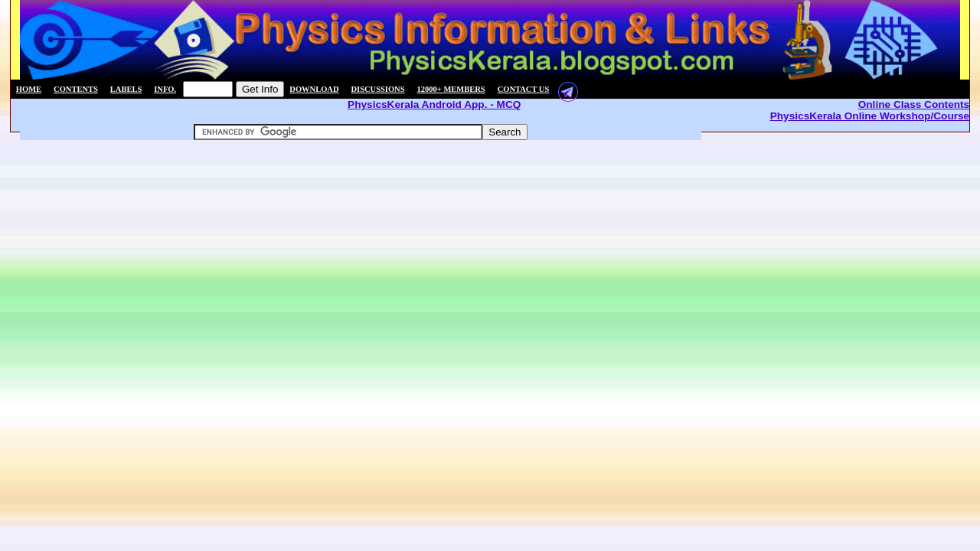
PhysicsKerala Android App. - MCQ (434, 104)
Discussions (378, 89)
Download (314, 89)
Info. (165, 89)
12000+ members (451, 89)
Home (29, 89)
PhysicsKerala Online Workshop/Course (870, 116)
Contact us (524, 89)
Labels (126, 89)
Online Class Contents (914, 104)
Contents (76, 89)
